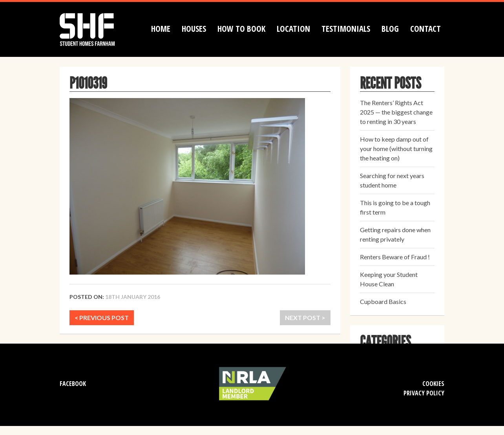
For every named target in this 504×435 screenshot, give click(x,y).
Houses (194, 29)
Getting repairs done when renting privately (395, 234)
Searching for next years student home (392, 180)
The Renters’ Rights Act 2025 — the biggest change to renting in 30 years (396, 112)
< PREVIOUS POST (102, 318)
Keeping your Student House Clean (389, 279)
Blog (390, 29)
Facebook (73, 384)
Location (293, 29)
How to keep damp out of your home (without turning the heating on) (396, 148)
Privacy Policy (424, 393)
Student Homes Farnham (95, 28)
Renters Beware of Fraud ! (395, 257)
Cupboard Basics (383, 301)
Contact (425, 29)
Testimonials (346, 29)
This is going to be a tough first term (395, 207)
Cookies (433, 384)
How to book (241, 29)
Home (161, 29)
